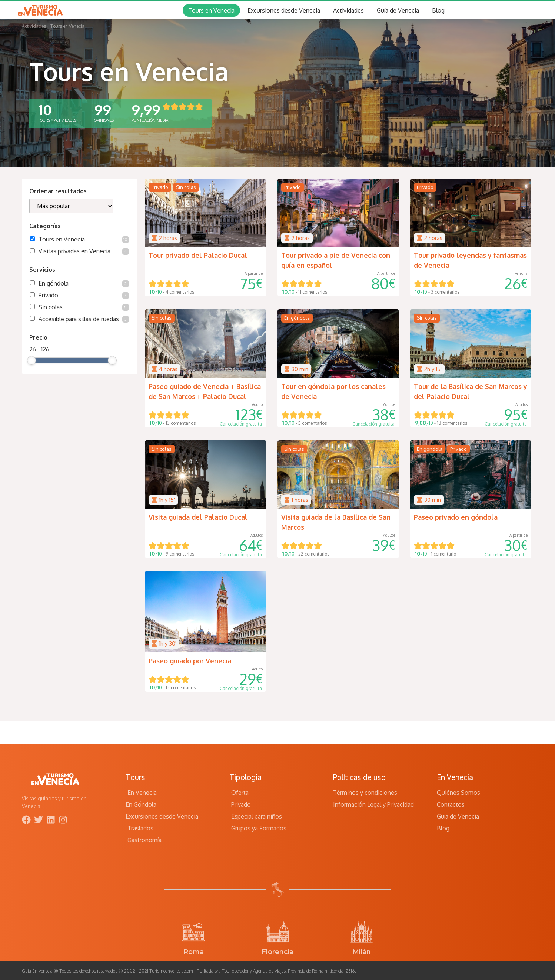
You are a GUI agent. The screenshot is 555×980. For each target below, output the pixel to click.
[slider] (31, 360)
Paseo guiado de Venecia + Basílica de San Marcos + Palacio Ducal (205, 391)
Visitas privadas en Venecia (84, 251)
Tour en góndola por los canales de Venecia (333, 391)
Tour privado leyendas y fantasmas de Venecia (470, 260)
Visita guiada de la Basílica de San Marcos (336, 522)
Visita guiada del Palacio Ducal (198, 517)
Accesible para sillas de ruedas (84, 319)
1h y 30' (168, 644)
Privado (84, 295)
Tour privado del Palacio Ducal (198, 255)
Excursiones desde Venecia (284, 10)
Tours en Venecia (211, 10)
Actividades (348, 10)
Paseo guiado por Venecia (190, 661)
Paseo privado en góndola (456, 517)
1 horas (300, 500)
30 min (300, 369)
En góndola (84, 283)
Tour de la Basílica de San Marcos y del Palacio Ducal (471, 391)
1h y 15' (167, 500)
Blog (438, 10)
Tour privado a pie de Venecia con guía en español (336, 260)
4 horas (168, 369)
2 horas (168, 238)
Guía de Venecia (398, 10)
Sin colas (84, 307)
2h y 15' (433, 369)
